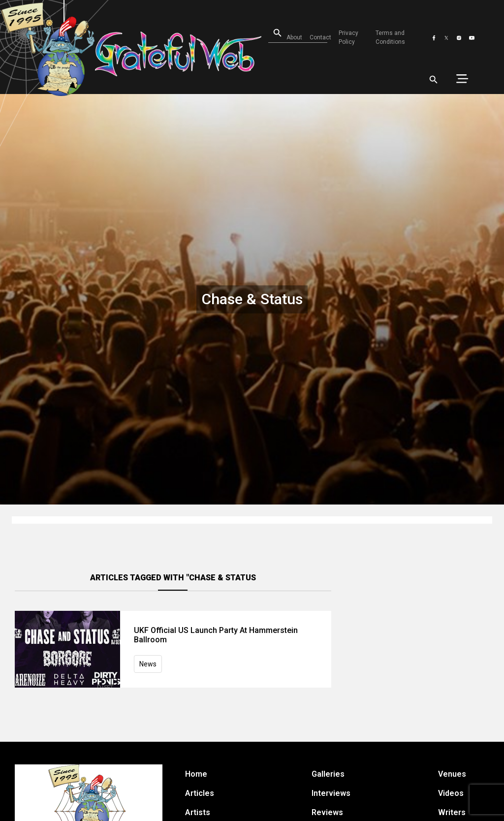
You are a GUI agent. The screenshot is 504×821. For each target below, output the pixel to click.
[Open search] (271, 33)
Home (196, 774)
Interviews (331, 793)
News (148, 664)
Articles (200, 793)
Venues (452, 774)
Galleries (328, 774)
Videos (451, 793)
